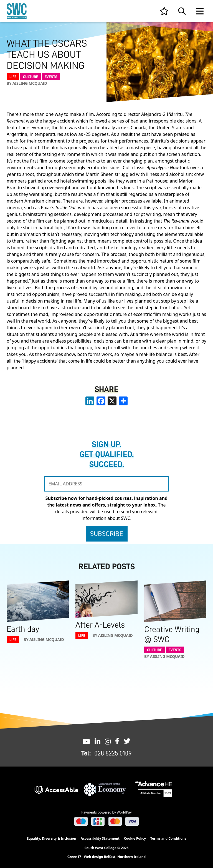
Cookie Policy (135, 838)
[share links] (123, 401)
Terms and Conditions (168, 838)
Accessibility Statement (100, 838)
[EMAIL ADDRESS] (106, 484)
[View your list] (164, 11)
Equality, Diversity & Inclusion (51, 838)
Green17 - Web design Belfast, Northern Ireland (106, 857)
